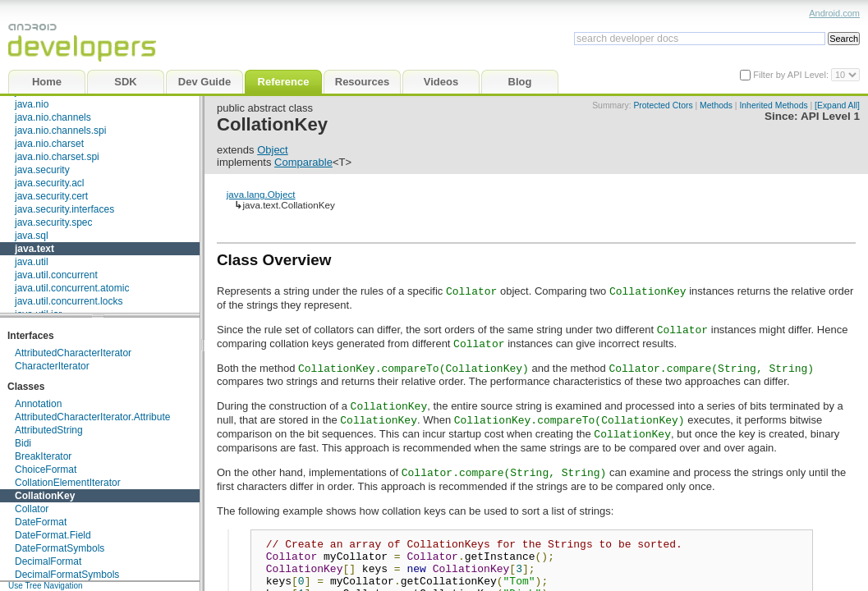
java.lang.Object (261, 194)
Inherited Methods (773, 105)
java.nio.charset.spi (57, 157)
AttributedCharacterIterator (73, 353)
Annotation (38, 404)
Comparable (303, 162)
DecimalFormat (48, 561)
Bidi (23, 443)
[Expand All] (837, 105)
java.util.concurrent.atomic (72, 288)
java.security (42, 170)
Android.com (834, 13)
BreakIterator (43, 456)
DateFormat (41, 522)
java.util (32, 262)
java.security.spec (53, 222)
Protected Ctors (663, 105)
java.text (34, 249)
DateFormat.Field (53, 535)
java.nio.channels (53, 117)
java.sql (32, 236)
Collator (32, 509)
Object (273, 150)
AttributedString (49, 430)
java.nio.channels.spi (60, 131)
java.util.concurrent (56, 275)
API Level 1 (830, 116)
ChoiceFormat (46, 470)
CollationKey (45, 496)
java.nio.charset (49, 144)
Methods (716, 105)
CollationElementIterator (68, 483)
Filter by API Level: (792, 75)
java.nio (32, 104)
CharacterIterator (52, 366)
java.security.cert (51, 196)
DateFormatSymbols (60, 548)
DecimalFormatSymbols (67, 575)
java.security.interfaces (64, 209)
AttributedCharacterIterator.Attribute (92, 417)
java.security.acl (49, 183)
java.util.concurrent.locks (69, 301)
